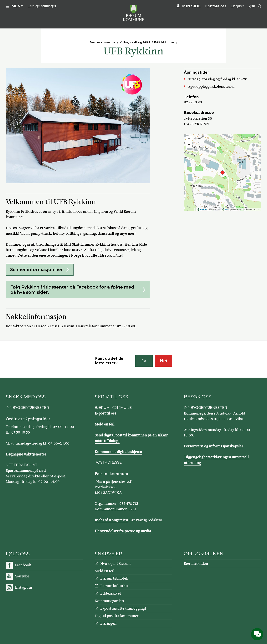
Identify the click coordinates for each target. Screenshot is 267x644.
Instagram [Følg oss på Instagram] (23, 587)
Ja (144, 361)
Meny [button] (17, 6)
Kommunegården (109, 601)
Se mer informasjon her (36, 270)
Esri (227, 209)
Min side (191, 6)
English (238, 6)
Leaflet (204, 209)
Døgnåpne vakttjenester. (27, 454)
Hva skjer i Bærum (115, 563)
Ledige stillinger (42, 6)
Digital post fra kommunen (117, 616)
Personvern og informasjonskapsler (213, 446)
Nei (163, 361)
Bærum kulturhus (115, 586)
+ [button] (189, 139)
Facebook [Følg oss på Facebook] (23, 565)
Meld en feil (105, 424)
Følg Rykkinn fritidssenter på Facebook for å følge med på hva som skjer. (72, 290)
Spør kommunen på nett (26, 471)
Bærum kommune (102, 42)
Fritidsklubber (164, 42)
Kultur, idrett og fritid (135, 42)
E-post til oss (105, 413)
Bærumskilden (196, 563)
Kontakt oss (216, 6)
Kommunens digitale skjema (118, 452)
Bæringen (108, 623)
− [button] (189, 145)
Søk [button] (252, 6)
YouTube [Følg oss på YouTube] (22, 576)
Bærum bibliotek (114, 578)
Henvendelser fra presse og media (123, 531)
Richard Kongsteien (111, 520)
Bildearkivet (111, 593)
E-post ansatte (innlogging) (123, 608)
